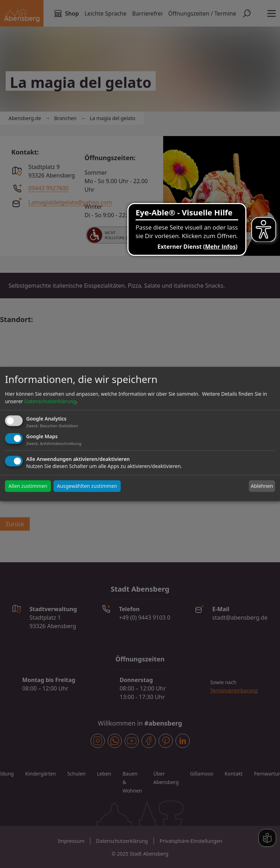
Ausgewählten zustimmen (87, 486)
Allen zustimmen (28, 486)
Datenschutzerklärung (50, 401)
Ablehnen (262, 486)
